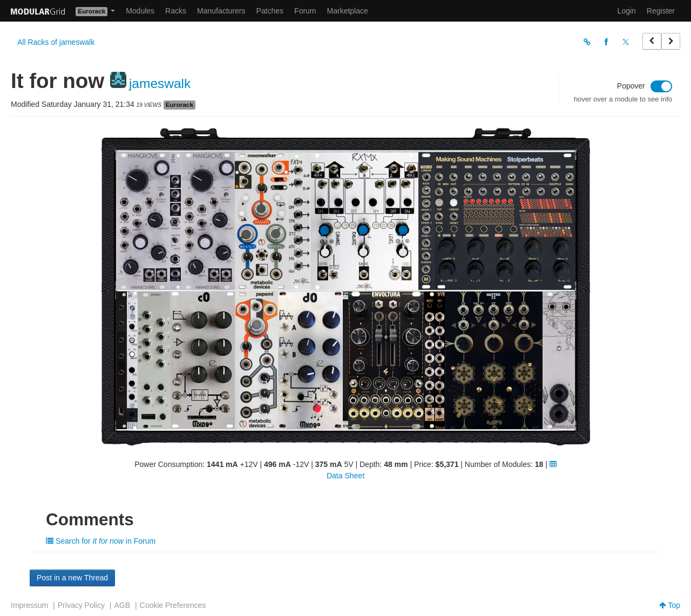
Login (627, 11)
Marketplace (348, 11)
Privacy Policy (81, 605)
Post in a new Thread (72, 578)
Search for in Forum (101, 541)
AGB (122, 605)
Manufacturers (221, 11)
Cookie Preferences (173, 605)
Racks (176, 11)
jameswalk (160, 83)
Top (670, 605)
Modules (140, 11)
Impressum (29, 605)
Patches (270, 11)
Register (661, 11)
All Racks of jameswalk (56, 42)
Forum (305, 11)
